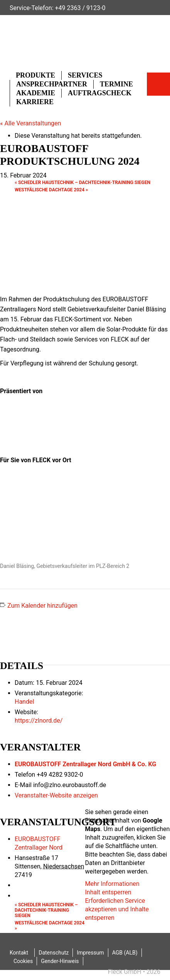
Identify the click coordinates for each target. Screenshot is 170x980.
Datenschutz (54, 953)
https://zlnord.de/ (39, 721)
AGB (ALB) (125, 953)
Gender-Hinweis (60, 961)
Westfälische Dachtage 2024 (51, 190)
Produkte (35, 75)
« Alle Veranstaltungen (30, 123)
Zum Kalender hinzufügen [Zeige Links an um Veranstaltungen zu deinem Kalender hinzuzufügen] (42, 606)
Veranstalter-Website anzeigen (56, 795)
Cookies (23, 961)
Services (85, 75)
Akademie (36, 93)
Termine (116, 84)
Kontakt (19, 953)
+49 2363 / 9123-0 (80, 8)
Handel (24, 702)
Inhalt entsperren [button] (108, 892)
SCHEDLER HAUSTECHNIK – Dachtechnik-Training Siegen (82, 182)
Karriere (35, 102)
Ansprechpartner (52, 84)
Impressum (90, 953)
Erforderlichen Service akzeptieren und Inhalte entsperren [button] (117, 909)
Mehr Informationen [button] (112, 884)
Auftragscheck (100, 93)
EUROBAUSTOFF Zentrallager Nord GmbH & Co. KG (85, 764)
